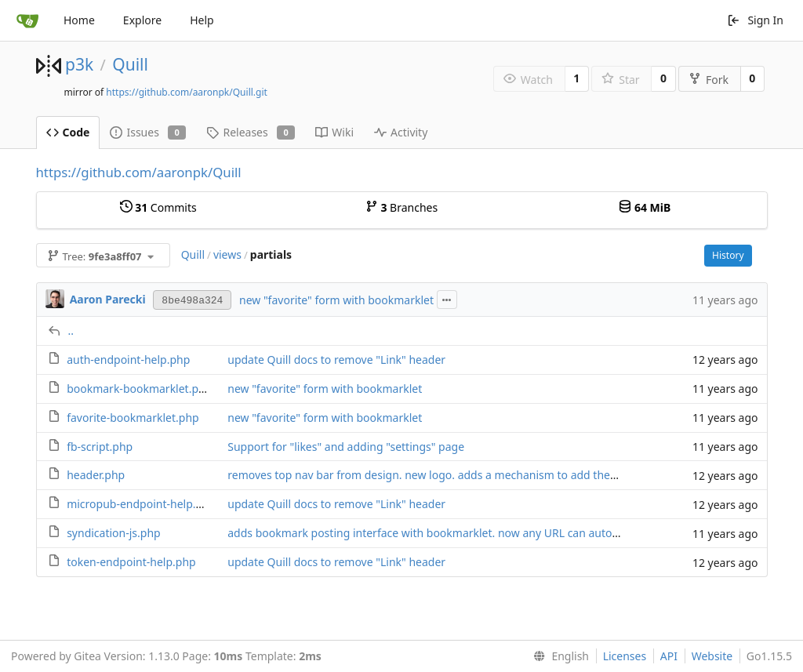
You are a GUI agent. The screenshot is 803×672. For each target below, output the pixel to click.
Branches (401, 207)
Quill (130, 64)
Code (68, 132)
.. (71, 331)
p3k (79, 64)
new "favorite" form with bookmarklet (336, 300)
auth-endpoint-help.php (128, 360)
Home (79, 20)
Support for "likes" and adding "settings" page (346, 447)
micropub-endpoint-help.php (141, 504)
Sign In (755, 20)
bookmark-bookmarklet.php (139, 389)
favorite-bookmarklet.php (133, 418)
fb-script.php (100, 447)
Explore (142, 20)
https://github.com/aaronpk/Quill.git (187, 92)
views (227, 254)
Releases (251, 132)
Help (202, 20)
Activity (401, 132)
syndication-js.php (114, 533)
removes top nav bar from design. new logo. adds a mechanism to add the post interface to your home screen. (512, 475)
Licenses (625, 656)
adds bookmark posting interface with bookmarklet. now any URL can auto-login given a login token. (486, 533)
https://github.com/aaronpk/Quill (139, 172)
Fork (709, 80)
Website (712, 656)
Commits (158, 207)
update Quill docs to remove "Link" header (336, 360)
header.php (96, 475)
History (728, 255)
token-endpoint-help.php (131, 562)
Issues (148, 132)
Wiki (334, 132)
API (669, 656)
